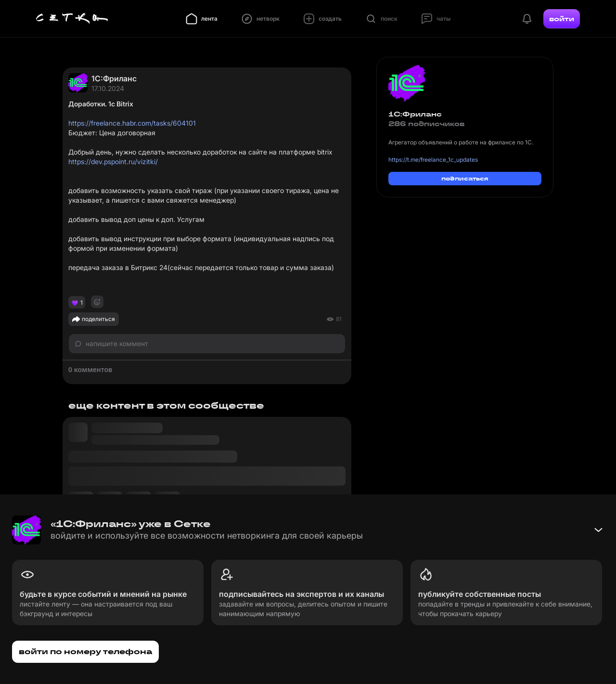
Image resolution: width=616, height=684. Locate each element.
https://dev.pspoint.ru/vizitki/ (113, 161)
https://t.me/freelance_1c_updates (433, 160)
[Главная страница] (72, 19)
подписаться (465, 178)
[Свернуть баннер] (598, 530)
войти (562, 19)
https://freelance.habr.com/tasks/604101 (132, 123)
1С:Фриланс (114, 78)
